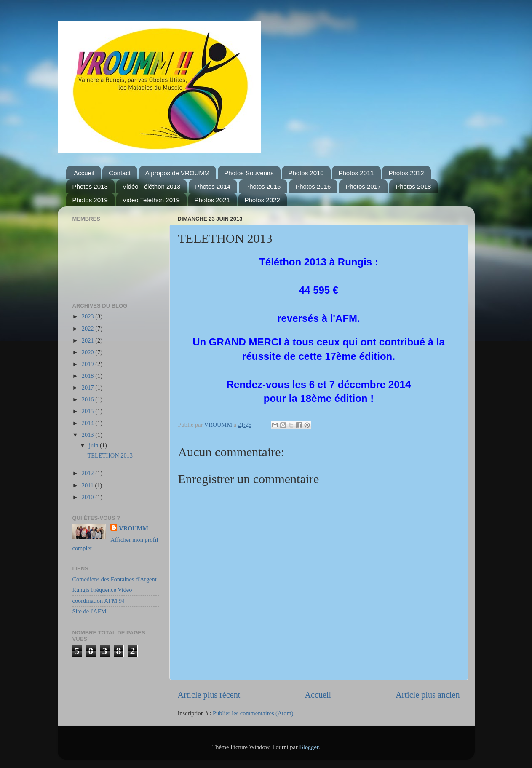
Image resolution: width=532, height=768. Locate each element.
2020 (88, 352)
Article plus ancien (428, 695)
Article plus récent (209, 695)
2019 (88, 364)
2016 (88, 399)
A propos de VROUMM (178, 173)
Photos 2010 (306, 173)
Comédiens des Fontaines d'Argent (115, 579)
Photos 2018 (413, 186)
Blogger (309, 747)
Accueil (84, 173)
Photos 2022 (262, 200)
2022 (88, 329)
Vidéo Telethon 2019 (151, 200)
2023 (88, 316)
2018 (88, 376)
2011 (88, 485)
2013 (88, 435)
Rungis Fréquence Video (102, 590)
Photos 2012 (406, 173)
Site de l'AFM (90, 611)
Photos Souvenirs (249, 173)
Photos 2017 (363, 186)
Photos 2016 (313, 186)
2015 (88, 411)
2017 (88, 388)
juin (94, 445)
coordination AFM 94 (99, 601)
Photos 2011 (356, 173)
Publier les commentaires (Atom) (253, 713)
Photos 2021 (212, 200)
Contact (120, 173)
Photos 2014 (213, 186)
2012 (88, 473)
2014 (88, 423)
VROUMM (134, 528)
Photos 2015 (263, 186)
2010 (88, 497)
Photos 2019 (90, 200)
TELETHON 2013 (110, 455)
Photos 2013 (90, 186)
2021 (88, 340)
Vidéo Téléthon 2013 (152, 186)
